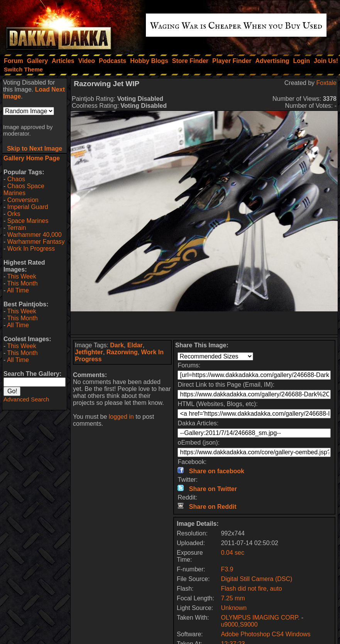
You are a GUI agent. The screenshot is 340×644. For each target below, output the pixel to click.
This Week (21, 276)
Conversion (23, 200)
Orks (14, 214)
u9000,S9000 (239, 624)
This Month (22, 283)
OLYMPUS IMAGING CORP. (261, 618)
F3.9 (227, 569)
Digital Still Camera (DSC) (256, 579)
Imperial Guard (28, 207)
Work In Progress (31, 249)
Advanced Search (26, 399)
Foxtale (326, 83)
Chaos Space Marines (24, 189)
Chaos (16, 179)
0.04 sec (232, 553)
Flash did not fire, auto (251, 589)
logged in (121, 417)
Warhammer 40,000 (35, 235)
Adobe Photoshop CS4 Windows (266, 634)
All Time (18, 290)
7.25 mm (233, 598)
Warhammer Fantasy (36, 242)
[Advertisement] (204, 323)
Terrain (16, 228)
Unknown (234, 608)
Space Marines (28, 221)
